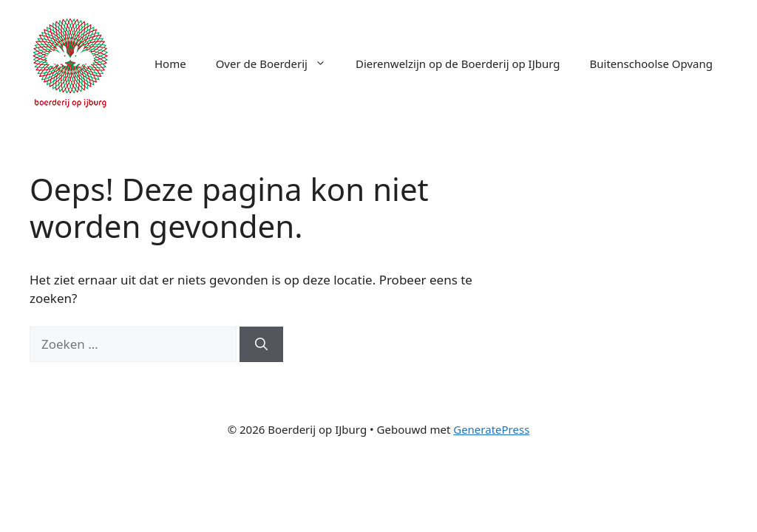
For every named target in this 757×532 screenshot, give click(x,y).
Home (170, 64)
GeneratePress (491, 429)
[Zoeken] (261, 344)
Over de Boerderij (278, 64)
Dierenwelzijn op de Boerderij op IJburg (458, 64)
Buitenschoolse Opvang (651, 64)
